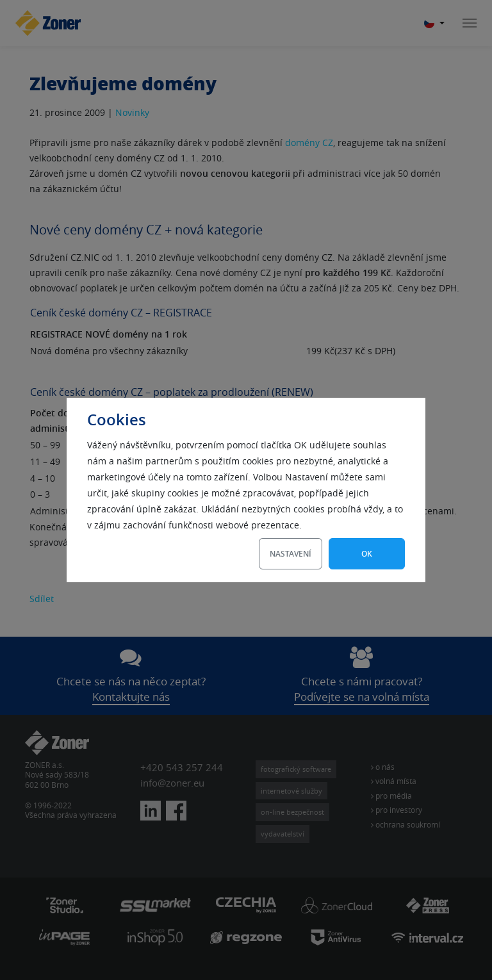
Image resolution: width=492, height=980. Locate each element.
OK (367, 554)
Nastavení (291, 554)
